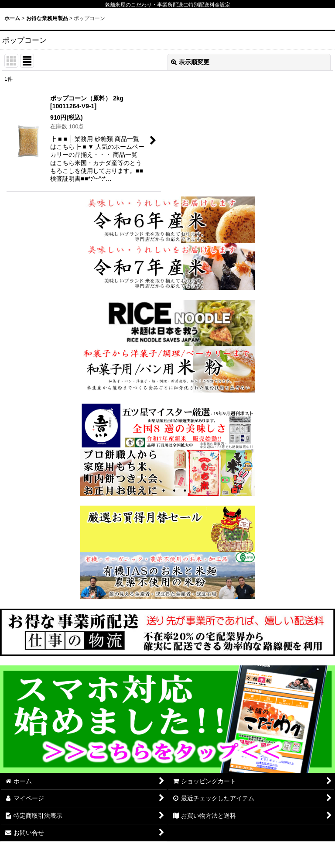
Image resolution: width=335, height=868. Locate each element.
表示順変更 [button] (190, 62)
